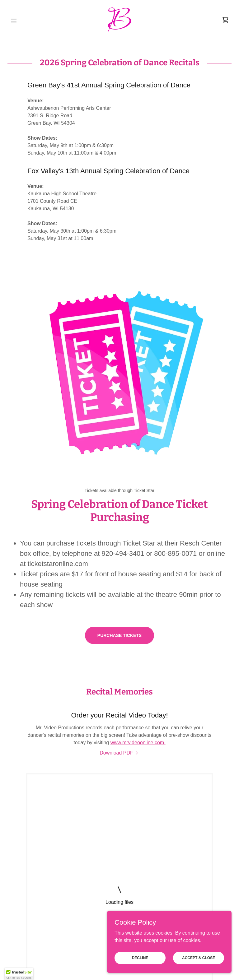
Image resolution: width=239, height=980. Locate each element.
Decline (140, 958)
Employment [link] (93, 923)
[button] (24, 20)
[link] (119, 20)
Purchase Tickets (119, 635)
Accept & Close (199, 958)
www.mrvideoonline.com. (138, 743)
